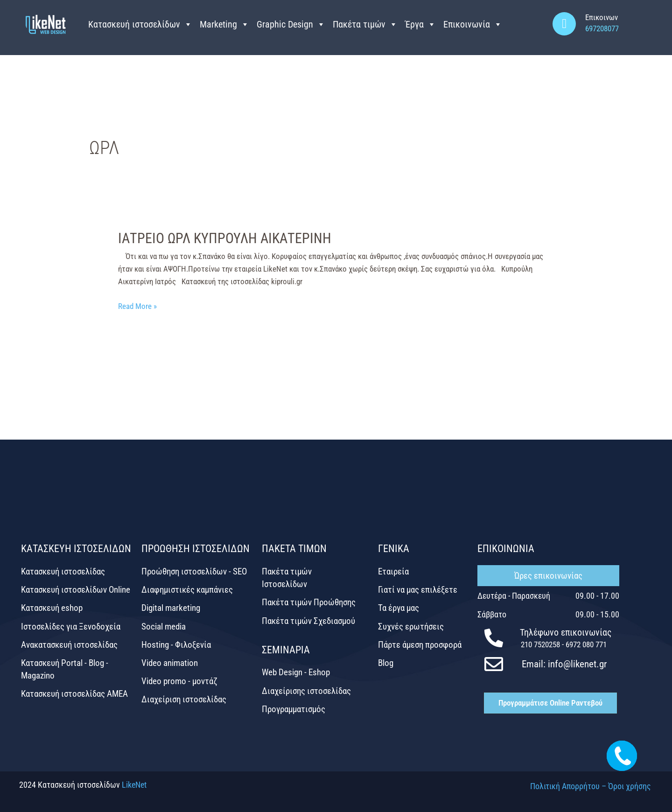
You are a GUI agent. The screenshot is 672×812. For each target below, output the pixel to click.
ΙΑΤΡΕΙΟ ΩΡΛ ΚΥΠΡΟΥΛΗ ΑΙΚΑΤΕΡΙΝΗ (225, 238)
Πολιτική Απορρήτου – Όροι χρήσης (591, 786)
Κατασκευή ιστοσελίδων (140, 24)
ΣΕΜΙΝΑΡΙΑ (286, 650)
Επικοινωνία (473, 24)
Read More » (137, 305)
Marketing (224, 24)
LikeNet (134, 785)
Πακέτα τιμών (365, 24)
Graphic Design (291, 24)
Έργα (420, 24)
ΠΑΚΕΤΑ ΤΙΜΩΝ (294, 549)
